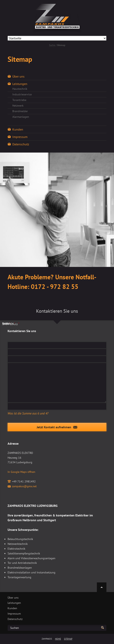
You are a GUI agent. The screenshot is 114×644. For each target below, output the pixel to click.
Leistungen (20, 84)
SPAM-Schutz (11, 324)
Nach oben (102, 587)
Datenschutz (21, 144)
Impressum (20, 137)
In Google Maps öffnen (21, 472)
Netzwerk (18, 106)
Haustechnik (20, 89)
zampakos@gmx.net (24, 486)
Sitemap (68, 639)
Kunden (18, 129)
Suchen (15, 628)
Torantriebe (19, 100)
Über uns (18, 76)
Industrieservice (22, 94)
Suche (52, 45)
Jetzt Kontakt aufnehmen (54, 427)
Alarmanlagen (21, 117)
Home (58, 639)
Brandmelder (20, 111)
